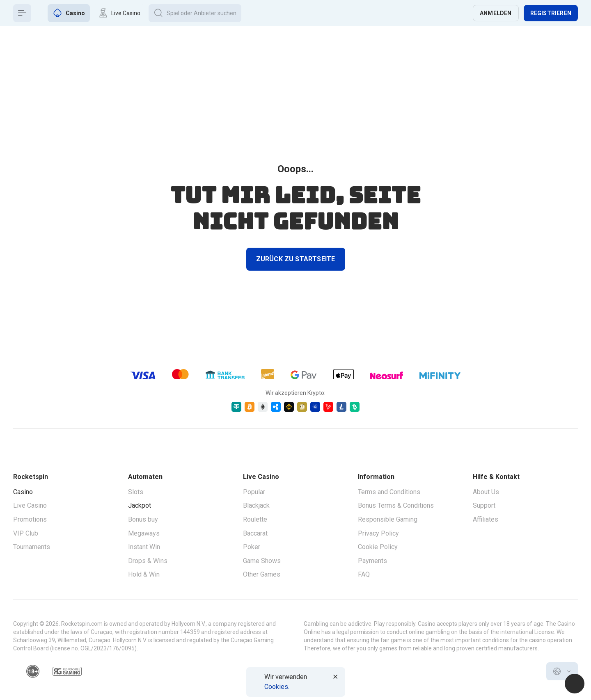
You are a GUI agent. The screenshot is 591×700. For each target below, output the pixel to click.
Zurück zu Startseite (296, 259)
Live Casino (30, 505)
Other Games (262, 574)
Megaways (144, 533)
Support (484, 505)
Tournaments (32, 547)
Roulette (255, 519)
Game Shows (262, 561)
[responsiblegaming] (67, 671)
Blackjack (256, 505)
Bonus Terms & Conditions (396, 505)
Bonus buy (143, 519)
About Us (486, 492)
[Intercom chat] (575, 684)
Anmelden (496, 13)
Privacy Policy (378, 533)
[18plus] (33, 671)
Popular (254, 492)
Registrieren (551, 13)
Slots (136, 492)
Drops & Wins (148, 561)
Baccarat (255, 533)
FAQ (364, 574)
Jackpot (140, 505)
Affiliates (486, 519)
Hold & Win (144, 574)
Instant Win (144, 547)
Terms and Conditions (389, 492)
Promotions (30, 519)
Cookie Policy (378, 547)
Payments (372, 561)
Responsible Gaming (388, 519)
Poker (252, 547)
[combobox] (562, 671)
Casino (23, 492)
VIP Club (26, 533)
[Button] (22, 13)
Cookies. (277, 687)
